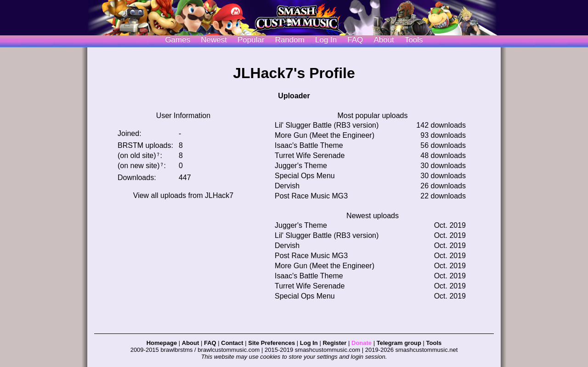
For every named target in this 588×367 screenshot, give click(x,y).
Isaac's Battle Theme (309, 145)
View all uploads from (183, 195)
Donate (362, 343)
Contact (232, 343)
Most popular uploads (373, 116)
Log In (309, 343)
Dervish (287, 186)
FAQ (355, 40)
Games (178, 40)
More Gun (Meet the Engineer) (325, 135)
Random (290, 40)
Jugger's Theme (301, 166)
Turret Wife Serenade (310, 155)
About (384, 40)
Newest (214, 40)
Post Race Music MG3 (311, 196)
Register (334, 343)
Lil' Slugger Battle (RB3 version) (327, 125)
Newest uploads (373, 216)
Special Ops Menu (305, 176)
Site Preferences (271, 343)
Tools (414, 40)
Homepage (162, 343)
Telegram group (399, 343)
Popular (251, 40)
